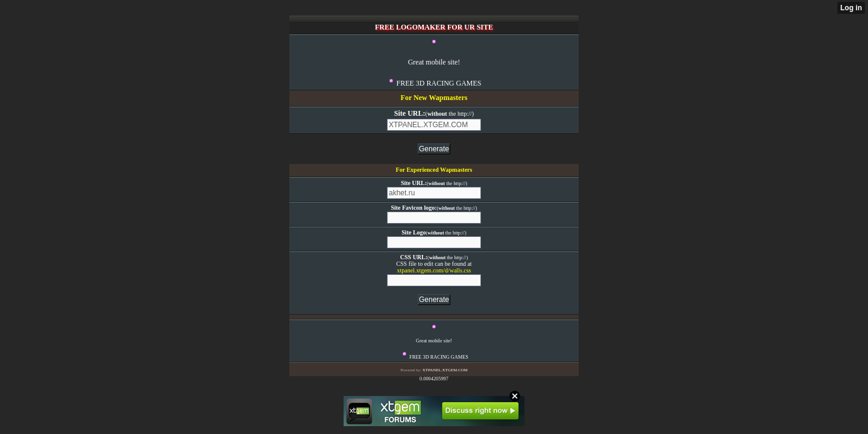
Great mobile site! (434, 62)
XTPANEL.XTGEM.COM (445, 370)
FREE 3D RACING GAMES (439, 83)
